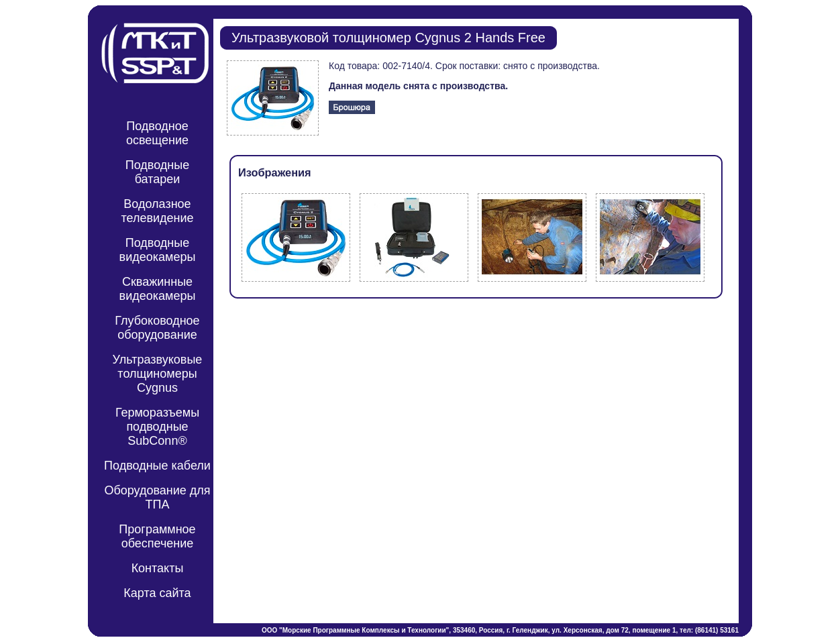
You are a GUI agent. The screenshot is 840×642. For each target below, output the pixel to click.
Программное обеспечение (157, 536)
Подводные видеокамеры (158, 250)
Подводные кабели (157, 466)
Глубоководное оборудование (157, 328)
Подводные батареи (157, 172)
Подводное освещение (157, 133)
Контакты (158, 568)
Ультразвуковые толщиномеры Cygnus (158, 374)
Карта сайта (157, 593)
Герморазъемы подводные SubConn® (157, 427)
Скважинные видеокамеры (158, 289)
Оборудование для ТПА (157, 497)
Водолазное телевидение (157, 211)
